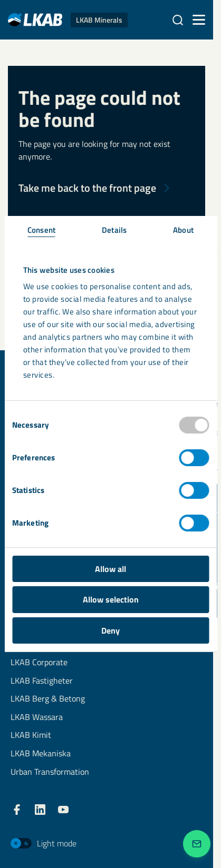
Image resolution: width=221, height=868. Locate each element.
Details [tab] (114, 230)
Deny (110, 630)
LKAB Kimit (31, 736)
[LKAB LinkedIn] (40, 810)
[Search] (178, 20)
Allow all (110, 569)
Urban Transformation (50, 772)
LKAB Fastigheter (42, 681)
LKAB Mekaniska (41, 754)
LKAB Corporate (39, 663)
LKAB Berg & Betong (48, 699)
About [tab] (183, 230)
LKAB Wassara (37, 718)
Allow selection (111, 599)
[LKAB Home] (68, 20)
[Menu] (199, 20)
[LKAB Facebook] (17, 810)
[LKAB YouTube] (63, 810)
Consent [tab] (41, 230)
